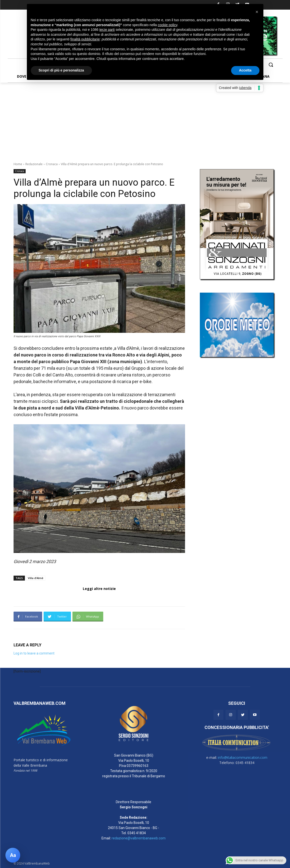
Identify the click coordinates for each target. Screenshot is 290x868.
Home (18, 164)
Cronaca (52, 164)
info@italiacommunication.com (243, 757)
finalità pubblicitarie (85, 39)
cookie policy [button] (167, 25)
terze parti (107, 30)
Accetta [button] (245, 70)
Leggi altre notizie (99, 589)
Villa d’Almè (36, 578)
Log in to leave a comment (34, 653)
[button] (271, 65)
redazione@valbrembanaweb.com (139, 838)
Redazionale (34, 164)
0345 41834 (137, 833)
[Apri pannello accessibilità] (13, 855)
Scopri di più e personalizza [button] (61, 70)
